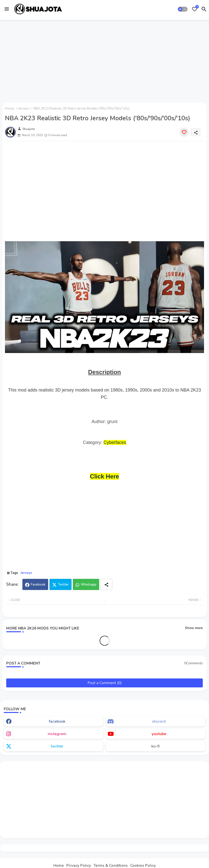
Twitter (63, 585)
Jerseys (24, 109)
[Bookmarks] (195, 9)
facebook (57, 721)
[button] (183, 9)
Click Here (104, 476)
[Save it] (184, 132)
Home (9, 109)
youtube (159, 734)
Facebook (38, 585)
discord (159, 721)
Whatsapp (89, 585)
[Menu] (7, 9)
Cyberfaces (115, 442)
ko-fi (155, 746)
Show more (194, 628)
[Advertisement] (104, 60)
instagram (57, 734)
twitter (57, 746)
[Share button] (106, 584)
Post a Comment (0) (105, 683)
